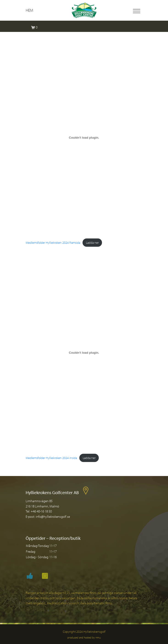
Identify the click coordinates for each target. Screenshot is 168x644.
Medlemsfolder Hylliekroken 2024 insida (51, 458)
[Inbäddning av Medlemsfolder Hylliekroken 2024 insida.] (84, 353)
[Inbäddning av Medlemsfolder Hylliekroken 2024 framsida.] (84, 137)
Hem (29, 10)
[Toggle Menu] (137, 11)
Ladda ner (92, 242)
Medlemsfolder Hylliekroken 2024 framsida (53, 242)
